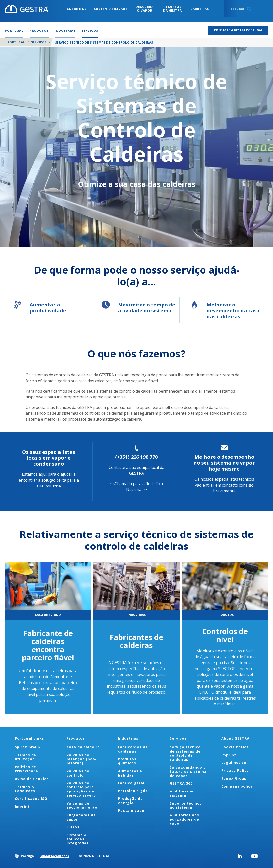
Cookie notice (235, 747)
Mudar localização (55, 856)
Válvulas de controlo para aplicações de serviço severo (81, 789)
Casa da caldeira (83, 747)
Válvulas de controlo (78, 773)
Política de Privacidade (26, 769)
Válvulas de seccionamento (82, 805)
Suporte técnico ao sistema (186, 805)
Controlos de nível (225, 635)
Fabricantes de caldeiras (136, 641)
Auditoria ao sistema (182, 793)
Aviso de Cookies (32, 779)
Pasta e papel (132, 811)
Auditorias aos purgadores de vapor (184, 819)
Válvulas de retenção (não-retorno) (82, 759)
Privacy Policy (235, 770)
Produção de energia (130, 801)
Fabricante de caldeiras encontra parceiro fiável (48, 645)
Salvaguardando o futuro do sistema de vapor (188, 771)
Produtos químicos (127, 761)
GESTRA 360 (181, 783)
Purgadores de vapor (81, 817)
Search (249, 9)
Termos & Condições (25, 789)
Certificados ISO (31, 799)
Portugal (16, 42)
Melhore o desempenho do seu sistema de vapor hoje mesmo (224, 463)
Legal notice (234, 763)
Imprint (22, 806)
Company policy (237, 786)
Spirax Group (27, 747)
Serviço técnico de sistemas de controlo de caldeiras (185, 753)
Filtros (73, 827)
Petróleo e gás (133, 791)
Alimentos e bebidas (130, 773)
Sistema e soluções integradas (78, 839)
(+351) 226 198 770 (136, 457)
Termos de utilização (26, 757)
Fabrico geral (131, 783)
